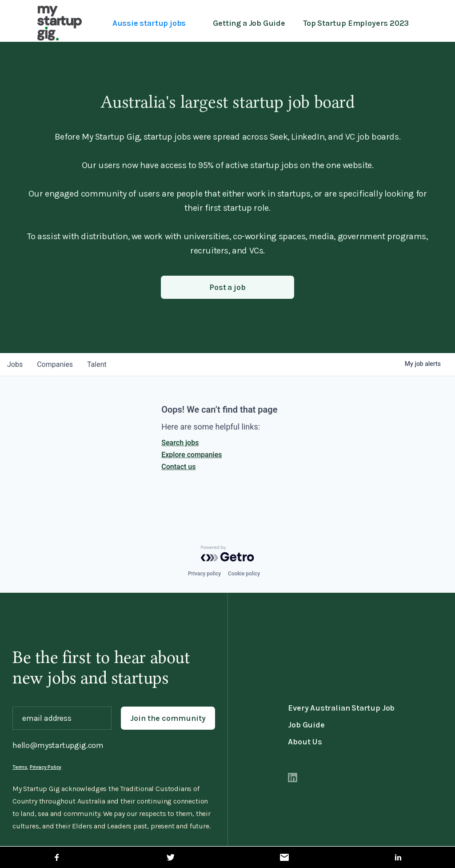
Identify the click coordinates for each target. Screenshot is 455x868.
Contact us (178, 467)
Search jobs (180, 443)
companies (55, 364)
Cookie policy (244, 574)
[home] (60, 23)
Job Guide (306, 725)
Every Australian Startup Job (341, 708)
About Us (305, 742)
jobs (15, 364)
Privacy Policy (46, 767)
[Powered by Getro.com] (227, 554)
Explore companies (192, 455)
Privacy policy (204, 574)
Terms (20, 767)
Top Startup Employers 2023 (356, 23)
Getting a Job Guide (249, 23)
